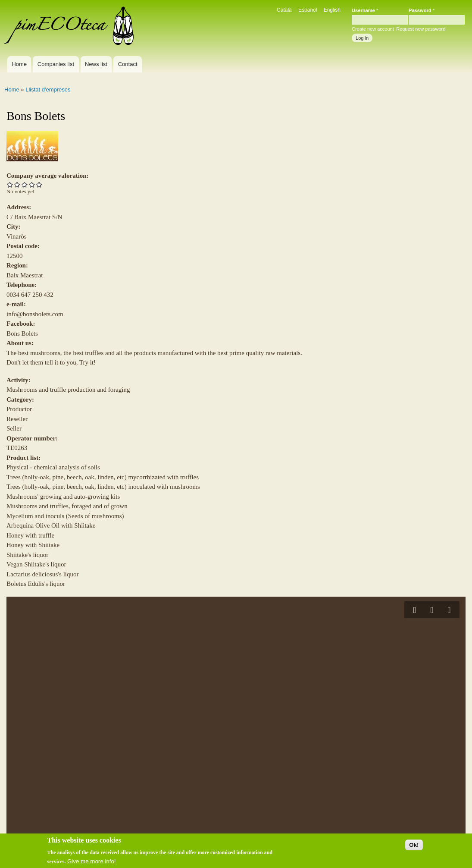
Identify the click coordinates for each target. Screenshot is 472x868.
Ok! (414, 847)
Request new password (421, 29)
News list (96, 64)
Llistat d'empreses (48, 90)
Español (308, 10)
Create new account (373, 29)
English (332, 10)
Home (19, 64)
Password (422, 10)
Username (365, 10)
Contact (128, 64)
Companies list (56, 64)
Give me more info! (92, 863)
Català (284, 10)
